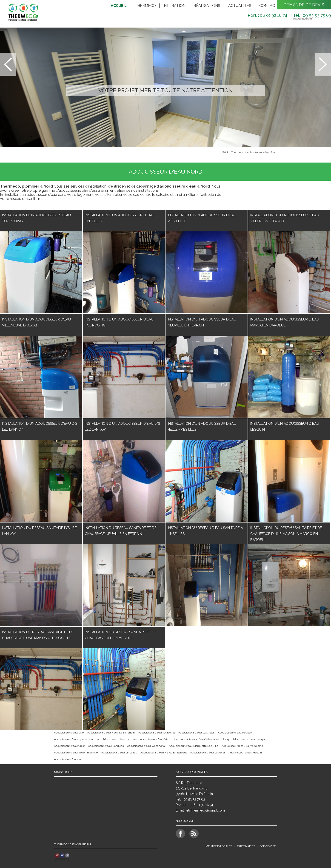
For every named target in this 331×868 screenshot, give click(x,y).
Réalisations (207, 6)
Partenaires (246, 846)
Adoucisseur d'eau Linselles (119, 753)
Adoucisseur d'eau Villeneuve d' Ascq (205, 739)
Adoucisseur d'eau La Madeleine (242, 746)
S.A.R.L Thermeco (233, 152)
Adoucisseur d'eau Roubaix (235, 733)
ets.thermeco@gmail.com (206, 810)
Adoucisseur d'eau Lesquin (250, 739)
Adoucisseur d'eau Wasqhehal (146, 746)
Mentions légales (219, 846)
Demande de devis (304, 5)
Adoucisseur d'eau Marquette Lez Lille (194, 746)
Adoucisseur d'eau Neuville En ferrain (111, 733)
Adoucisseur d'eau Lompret (208, 753)
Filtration (175, 6)
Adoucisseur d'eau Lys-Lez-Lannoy (77, 739)
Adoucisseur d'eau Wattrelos (196, 733)
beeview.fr (268, 846)
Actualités (240, 6)
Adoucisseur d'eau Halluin (245, 753)
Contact (268, 6)
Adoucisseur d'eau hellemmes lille (76, 753)
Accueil (119, 6)
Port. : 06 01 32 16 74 (268, 15)
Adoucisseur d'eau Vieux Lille (159, 739)
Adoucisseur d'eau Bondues (106, 746)
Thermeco (145, 6)
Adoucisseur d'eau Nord (262, 152)
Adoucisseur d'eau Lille (69, 733)
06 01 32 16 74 (202, 805)
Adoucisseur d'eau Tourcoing (156, 733)
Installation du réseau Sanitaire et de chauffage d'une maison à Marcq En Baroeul (286, 534)
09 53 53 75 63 (194, 799)
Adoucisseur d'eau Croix (69, 746)
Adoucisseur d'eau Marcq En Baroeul (163, 753)
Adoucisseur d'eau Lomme (120, 739)
